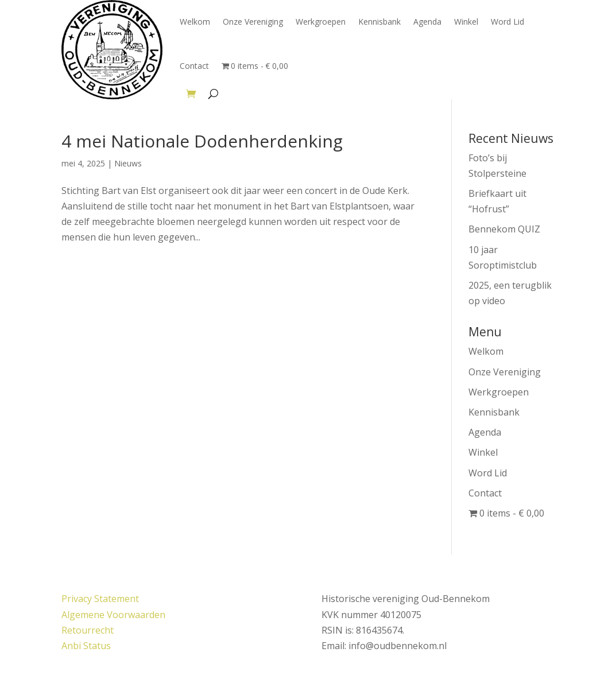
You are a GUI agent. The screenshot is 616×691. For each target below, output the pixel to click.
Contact (194, 66)
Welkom (195, 22)
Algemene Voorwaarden (113, 615)
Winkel (466, 22)
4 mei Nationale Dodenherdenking (202, 141)
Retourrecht (88, 630)
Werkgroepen (321, 22)
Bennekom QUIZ (504, 229)
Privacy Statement (100, 599)
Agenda (427, 22)
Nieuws (128, 163)
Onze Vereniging (253, 22)
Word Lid (507, 22)
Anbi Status (86, 646)
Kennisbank (379, 22)
